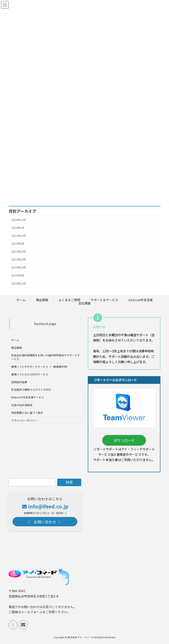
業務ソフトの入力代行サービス (30, 374)
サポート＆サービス (104, 300)
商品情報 (42, 300)
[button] (124, 440)
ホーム (21, 300)
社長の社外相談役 (22, 405)
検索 (69, 482)
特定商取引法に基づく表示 (27, 413)
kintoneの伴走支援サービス (28, 397)
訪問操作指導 (19, 382)
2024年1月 (18, 228)
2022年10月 (18, 252)
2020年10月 (18, 267)
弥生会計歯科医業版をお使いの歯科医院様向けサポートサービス (46, 357)
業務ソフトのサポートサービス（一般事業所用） (40, 367)
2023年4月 (18, 244)
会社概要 (84, 303)
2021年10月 (18, 259)
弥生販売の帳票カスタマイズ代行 (31, 389)
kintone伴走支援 (141, 300)
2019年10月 (18, 283)
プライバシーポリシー (24, 420)
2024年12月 (18, 220)
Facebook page (45, 324)
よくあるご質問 (69, 300)
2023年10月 (18, 236)
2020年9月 (18, 275)
